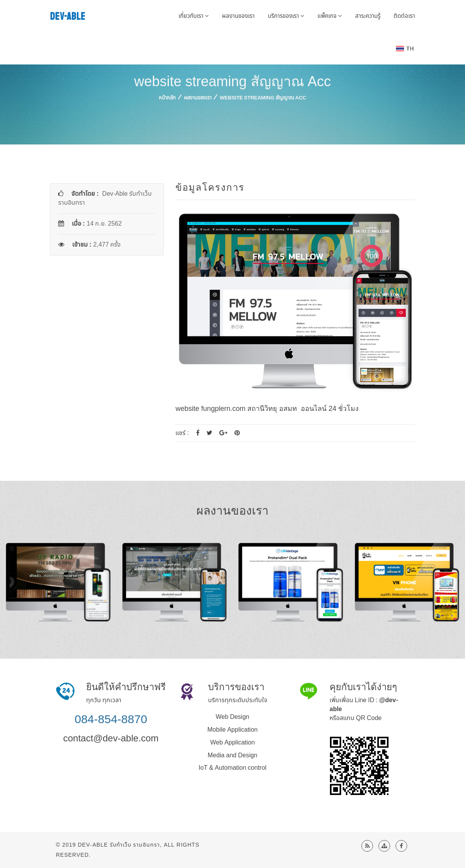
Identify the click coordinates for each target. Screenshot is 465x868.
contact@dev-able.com (111, 738)
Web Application (233, 743)
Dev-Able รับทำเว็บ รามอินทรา (119, 845)
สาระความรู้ (368, 16)
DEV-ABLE (68, 17)
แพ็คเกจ (330, 16)
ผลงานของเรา (238, 16)
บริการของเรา (286, 16)
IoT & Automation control (233, 768)
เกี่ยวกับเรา (194, 16)
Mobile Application (232, 730)
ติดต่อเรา (404, 16)
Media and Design (232, 755)
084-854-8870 (111, 719)
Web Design (232, 717)
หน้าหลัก (167, 98)
